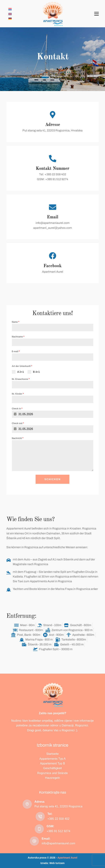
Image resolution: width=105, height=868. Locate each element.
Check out (18, 423)
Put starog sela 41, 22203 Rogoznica (58, 806)
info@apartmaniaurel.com (53, 223)
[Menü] (97, 14)
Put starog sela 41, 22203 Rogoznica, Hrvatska (52, 130)
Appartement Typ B (52, 763)
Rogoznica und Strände (52, 773)
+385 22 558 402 (59, 819)
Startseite (53, 754)
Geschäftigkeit (52, 768)
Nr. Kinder (18, 394)
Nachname (18, 337)
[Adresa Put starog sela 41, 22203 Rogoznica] (27, 804)
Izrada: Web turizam (53, 863)
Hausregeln (53, 778)
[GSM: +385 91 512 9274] (39, 829)
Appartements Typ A (53, 759)
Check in (17, 409)
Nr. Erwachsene (21, 379)
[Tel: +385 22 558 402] (40, 816)
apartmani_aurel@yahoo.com (53, 228)
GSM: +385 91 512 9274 (52, 179)
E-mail (16, 351)
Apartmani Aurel (53, 272)
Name (16, 322)
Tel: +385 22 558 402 (53, 174)
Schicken (52, 479)
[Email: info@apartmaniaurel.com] (34, 841)
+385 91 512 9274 (58, 831)
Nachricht (18, 438)
